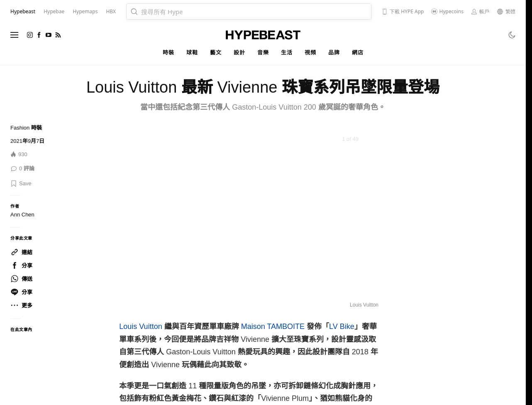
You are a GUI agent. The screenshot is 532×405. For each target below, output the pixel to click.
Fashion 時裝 (26, 128)
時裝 (168, 53)
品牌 (334, 53)
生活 (287, 53)
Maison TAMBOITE (273, 326)
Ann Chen (22, 215)
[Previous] (136, 217)
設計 (239, 53)
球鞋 (192, 53)
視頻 (310, 53)
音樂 (263, 53)
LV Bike (342, 326)
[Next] (362, 217)
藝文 (216, 53)
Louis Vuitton (140, 326)
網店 (358, 53)
